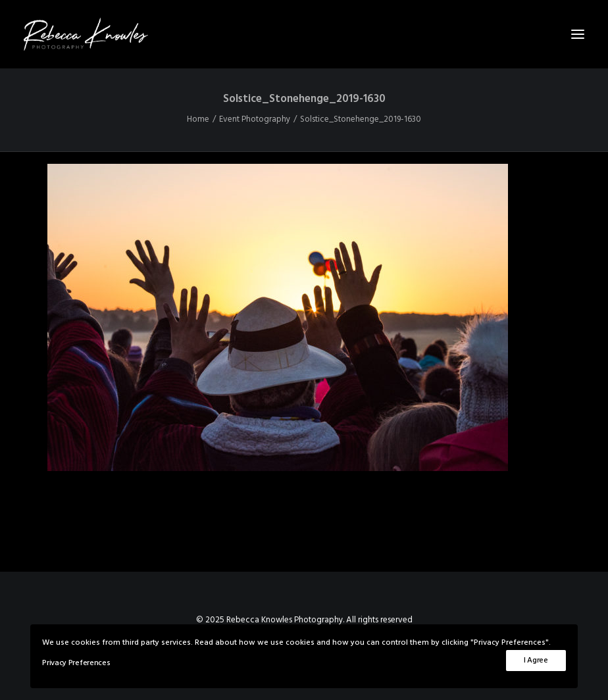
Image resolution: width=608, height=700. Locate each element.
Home (198, 119)
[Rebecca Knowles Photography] (304, 34)
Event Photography (255, 119)
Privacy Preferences (76, 663)
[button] (578, 34)
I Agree (536, 661)
